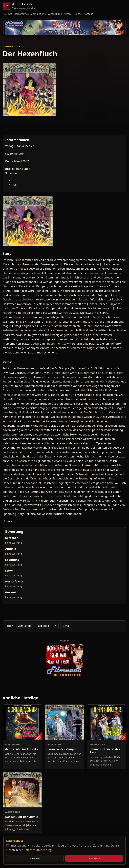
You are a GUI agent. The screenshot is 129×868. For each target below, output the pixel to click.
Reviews (7, 14)
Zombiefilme (39, 14)
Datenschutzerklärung (38, 850)
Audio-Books (12, 47)
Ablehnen (35, 859)
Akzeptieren (94, 859)
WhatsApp (24, 626)
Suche (78, 14)
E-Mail (66, 626)
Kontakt (88, 14)
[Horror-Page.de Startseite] (20, 6)
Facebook (43, 626)
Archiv (68, 14)
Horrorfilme (21, 14)
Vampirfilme (55, 14)
